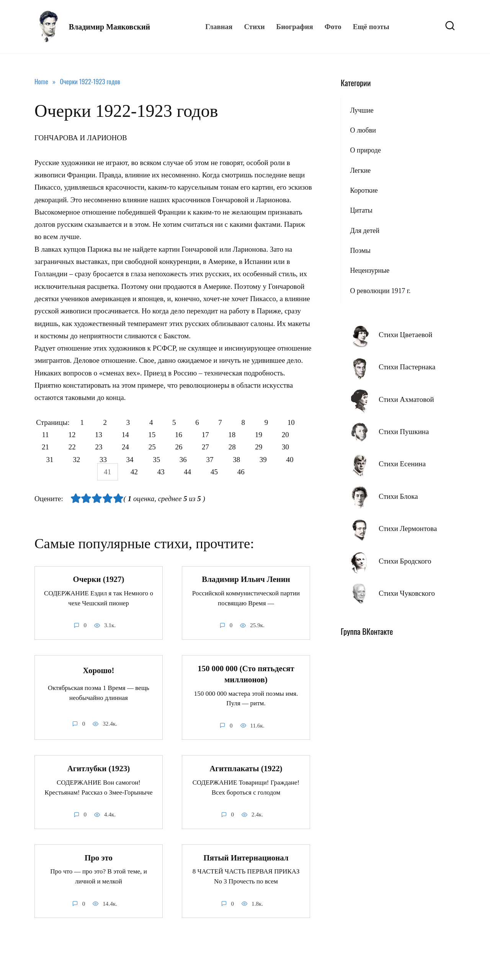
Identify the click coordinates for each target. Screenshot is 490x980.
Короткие (364, 190)
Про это (99, 858)
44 (202, 472)
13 (127, 435)
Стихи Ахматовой (406, 399)
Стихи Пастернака (407, 367)
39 (300, 460)
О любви (363, 130)
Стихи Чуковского (407, 593)
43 (174, 472)
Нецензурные (370, 270)
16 (211, 435)
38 (272, 460)
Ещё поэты (371, 27)
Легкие (360, 170)
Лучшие (362, 110)
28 (272, 447)
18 (267, 435)
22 (104, 447)
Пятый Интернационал (246, 858)
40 (90, 472)
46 (258, 472)
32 (104, 460)
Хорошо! (99, 670)
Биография (295, 27)
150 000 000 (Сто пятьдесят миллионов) (246, 674)
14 (155, 435)
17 (239, 435)
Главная (219, 27)
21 (76, 447)
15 (183, 435)
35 (188, 460)
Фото (333, 27)
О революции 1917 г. (380, 291)
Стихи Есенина (402, 464)
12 (99, 435)
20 (48, 447)
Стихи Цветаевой (405, 335)
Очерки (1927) (99, 580)
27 (244, 447)
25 (188, 447)
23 (132, 447)
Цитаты (361, 210)
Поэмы (360, 251)
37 (244, 460)
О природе (365, 150)
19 (295, 435)
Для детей (365, 231)
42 (146, 472)
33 (132, 460)
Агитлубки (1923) (99, 769)
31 (76, 460)
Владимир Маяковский (109, 27)
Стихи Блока (398, 496)
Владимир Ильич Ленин (246, 580)
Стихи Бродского (405, 561)
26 (216, 447)
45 (230, 472)
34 (160, 460)
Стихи (254, 27)
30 (48, 460)
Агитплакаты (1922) (246, 769)
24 (160, 447)
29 (300, 447)
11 (72, 435)
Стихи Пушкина (404, 432)
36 (216, 460)
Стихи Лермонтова (408, 529)
